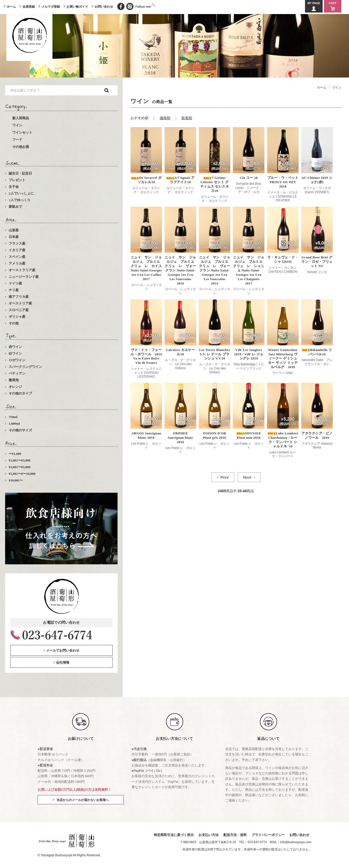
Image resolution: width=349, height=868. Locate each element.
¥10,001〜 (16, 480)
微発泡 (14, 380)
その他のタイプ (20, 393)
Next (247, 477)
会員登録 (29, 7)
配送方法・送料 (235, 835)
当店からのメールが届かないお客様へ (83, 800)
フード (17, 140)
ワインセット (22, 132)
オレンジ (15, 387)
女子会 (14, 187)
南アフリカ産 (19, 297)
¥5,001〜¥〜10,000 (22, 474)
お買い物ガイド (77, 7)
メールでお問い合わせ (63, 650)
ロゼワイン (17, 360)
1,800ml (14, 424)
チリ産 (14, 290)
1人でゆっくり (20, 200)
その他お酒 (21, 147)
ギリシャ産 (17, 317)
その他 (14, 323)
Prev (225, 477)
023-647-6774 (257, 842)
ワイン (17, 125)
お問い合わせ (104, 7)
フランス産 (17, 243)
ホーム (11, 7)
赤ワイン (15, 347)
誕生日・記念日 (20, 173)
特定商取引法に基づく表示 (173, 835)
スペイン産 (17, 257)
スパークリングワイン (25, 367)
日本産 (14, 237)
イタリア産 (17, 250)
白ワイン (15, 353)
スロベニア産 (19, 310)
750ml (13, 417)
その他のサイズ (20, 430)
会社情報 (63, 662)
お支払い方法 (208, 835)
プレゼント (17, 180)
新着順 (187, 118)
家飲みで (15, 207)
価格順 (165, 118)
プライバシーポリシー (268, 835)
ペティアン (17, 373)
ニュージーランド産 (24, 277)
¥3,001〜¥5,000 (20, 467)
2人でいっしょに (21, 193)
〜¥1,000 (15, 454)
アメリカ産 (17, 263)
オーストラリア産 (22, 270)
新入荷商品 (21, 118)
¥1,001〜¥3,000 (20, 460)
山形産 (14, 230)
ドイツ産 (15, 283)
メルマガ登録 (51, 7)
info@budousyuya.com (296, 842)
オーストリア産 (20, 303)
